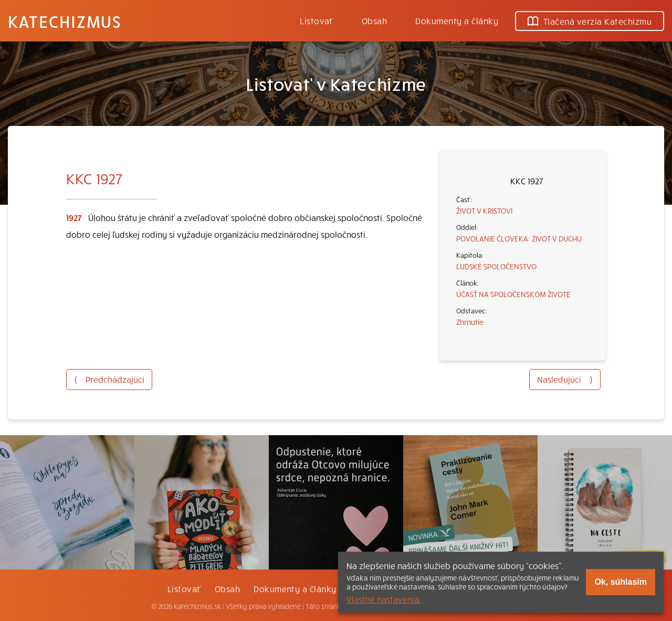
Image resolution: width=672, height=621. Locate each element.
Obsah (374, 20)
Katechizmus (65, 21)
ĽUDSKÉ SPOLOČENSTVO (496, 266)
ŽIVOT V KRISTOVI (484, 210)
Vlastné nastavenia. (384, 599)
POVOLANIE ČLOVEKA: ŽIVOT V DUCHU (519, 238)
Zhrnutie (470, 322)
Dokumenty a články (457, 20)
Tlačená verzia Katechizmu (590, 21)
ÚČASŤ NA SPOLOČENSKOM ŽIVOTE (513, 294)
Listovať (317, 20)
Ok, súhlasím (621, 582)
